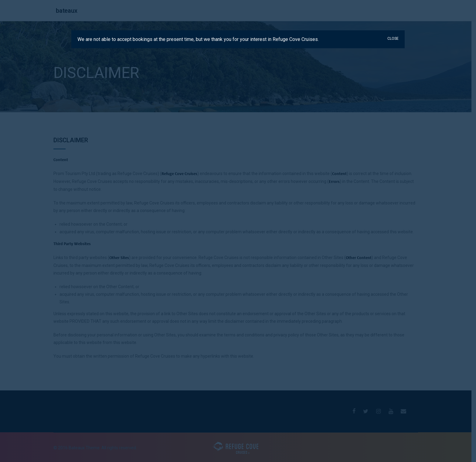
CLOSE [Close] (393, 39)
